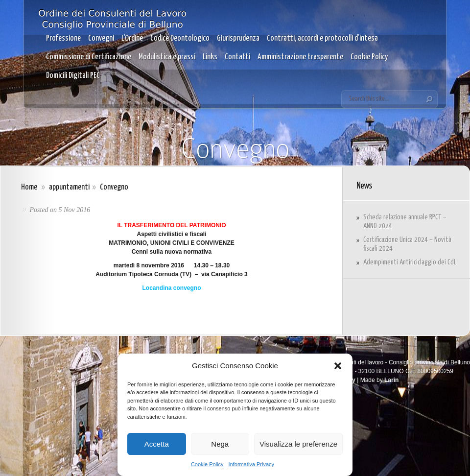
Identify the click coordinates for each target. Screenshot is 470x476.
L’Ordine (132, 38)
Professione (63, 38)
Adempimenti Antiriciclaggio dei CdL (410, 262)
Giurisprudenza (238, 38)
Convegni (101, 38)
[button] (338, 366)
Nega (220, 444)
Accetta (157, 444)
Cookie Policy (207, 464)
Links (210, 57)
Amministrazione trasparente (300, 57)
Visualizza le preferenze (298, 444)
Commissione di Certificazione (89, 57)
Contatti (237, 57)
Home (29, 187)
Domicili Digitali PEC (73, 76)
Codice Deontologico (180, 38)
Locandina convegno (171, 288)
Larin (391, 380)
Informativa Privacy (252, 464)
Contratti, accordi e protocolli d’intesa (322, 38)
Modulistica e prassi (167, 57)
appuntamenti (69, 187)
